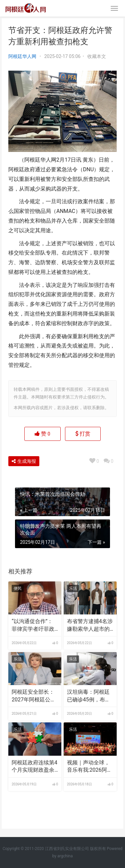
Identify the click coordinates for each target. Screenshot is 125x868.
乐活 (73, 588)
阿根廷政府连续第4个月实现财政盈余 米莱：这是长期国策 (34, 767)
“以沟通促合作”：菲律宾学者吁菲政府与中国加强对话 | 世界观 (34, 625)
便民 (18, 588)
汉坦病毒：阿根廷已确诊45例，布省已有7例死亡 (89, 696)
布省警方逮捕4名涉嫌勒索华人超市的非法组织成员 (90, 625)
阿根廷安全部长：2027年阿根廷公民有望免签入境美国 (34, 696)
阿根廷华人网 (22, 56)
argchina (65, 856)
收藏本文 (97, 56)
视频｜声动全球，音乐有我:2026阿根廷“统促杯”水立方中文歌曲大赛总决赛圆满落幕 (90, 767)
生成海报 (24, 461)
